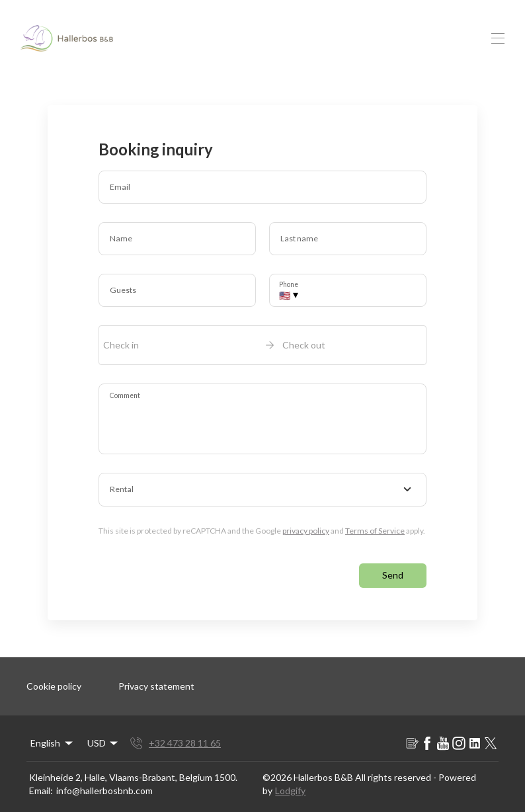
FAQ (341, 33)
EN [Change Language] (454, 33)
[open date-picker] (262, 340)
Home (168, 33)
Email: (41, 785)
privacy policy (306, 525)
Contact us (397, 33)
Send (393, 570)
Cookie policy (54, 681)
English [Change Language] (53, 738)
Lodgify (290, 785)
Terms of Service (375, 525)
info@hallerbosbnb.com (104, 785)
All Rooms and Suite (256, 33)
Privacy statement (156, 681)
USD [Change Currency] (490, 33)
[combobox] (262, 485)
